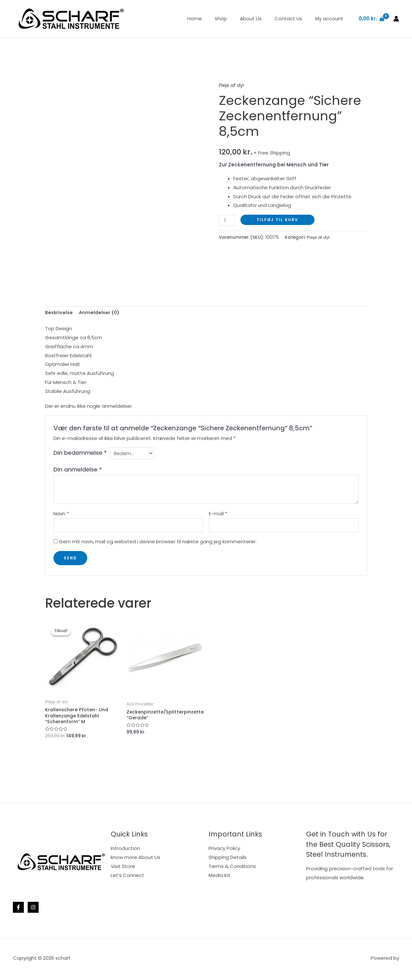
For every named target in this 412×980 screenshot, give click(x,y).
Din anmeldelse (78, 470)
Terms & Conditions (232, 869)
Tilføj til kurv (278, 220)
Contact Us (293, 19)
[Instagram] (33, 910)
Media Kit (220, 878)
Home (209, 19)
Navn (61, 515)
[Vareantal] (228, 220)
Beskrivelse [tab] (60, 313)
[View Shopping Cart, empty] (371, 19)
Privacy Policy (224, 851)
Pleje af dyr (232, 85)
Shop (232, 19)
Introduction (125, 851)
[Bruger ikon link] (396, 19)
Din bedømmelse (80, 453)
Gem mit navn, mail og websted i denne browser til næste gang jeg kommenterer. (158, 544)
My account (331, 19)
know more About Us (136, 860)
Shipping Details (228, 860)
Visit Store (123, 869)
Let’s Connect (127, 878)
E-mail (218, 515)
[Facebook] (18, 910)
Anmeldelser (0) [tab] (101, 313)
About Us (259, 19)
